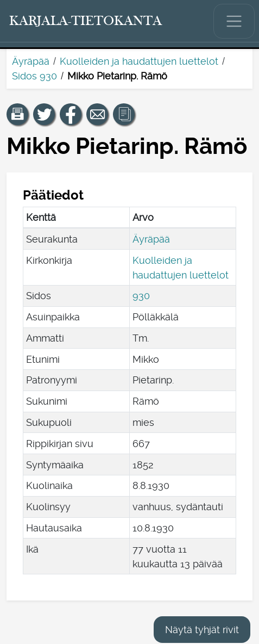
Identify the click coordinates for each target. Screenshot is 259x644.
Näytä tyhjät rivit (202, 630)
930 (141, 296)
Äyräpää (31, 61)
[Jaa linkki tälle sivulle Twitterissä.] (44, 114)
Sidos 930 (34, 76)
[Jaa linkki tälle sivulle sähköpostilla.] (97, 114)
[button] (17, 114)
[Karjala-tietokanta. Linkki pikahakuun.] (86, 21)
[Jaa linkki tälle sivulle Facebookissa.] (71, 114)
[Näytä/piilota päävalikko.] (234, 21)
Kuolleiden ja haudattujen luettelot (139, 61)
